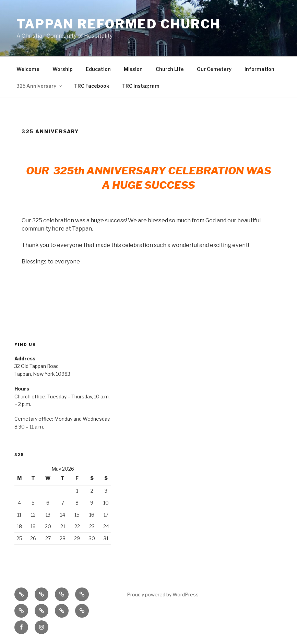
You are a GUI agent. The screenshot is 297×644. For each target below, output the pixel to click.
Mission (133, 69)
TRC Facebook (92, 86)
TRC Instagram (141, 86)
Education (98, 69)
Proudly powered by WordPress (163, 595)
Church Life (170, 69)
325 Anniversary (40, 86)
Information (259, 69)
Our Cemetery (214, 69)
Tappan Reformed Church (118, 24)
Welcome (28, 69)
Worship (63, 69)
